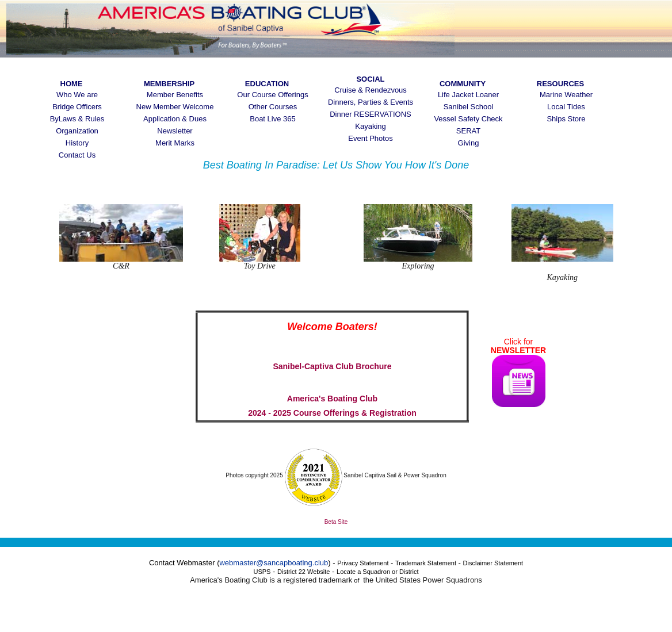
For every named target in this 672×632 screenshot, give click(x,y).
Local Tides (566, 107)
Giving (469, 143)
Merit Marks (175, 143)
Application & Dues (175, 119)
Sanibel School (469, 107)
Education (267, 84)
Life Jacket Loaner (468, 95)
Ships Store (566, 119)
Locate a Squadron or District (377, 572)
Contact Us (77, 155)
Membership (175, 84)
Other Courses (273, 107)
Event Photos (370, 138)
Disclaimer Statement (493, 563)
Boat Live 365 (273, 119)
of (356, 580)
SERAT (468, 131)
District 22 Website (304, 572)
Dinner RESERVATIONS (371, 114)
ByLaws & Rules (77, 119)
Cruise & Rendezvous (371, 90)
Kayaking (370, 126)
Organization (77, 131)
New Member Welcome (175, 107)
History (77, 143)
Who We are (77, 95)
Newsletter (175, 131)
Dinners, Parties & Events (371, 102)
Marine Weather (566, 95)
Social (370, 79)
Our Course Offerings (272, 95)
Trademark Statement (426, 563)
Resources (560, 84)
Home (72, 84)
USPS (262, 572)
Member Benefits (175, 95)
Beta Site (336, 522)
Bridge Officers (77, 107)
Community (463, 84)
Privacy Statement (363, 563)
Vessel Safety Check (468, 119)
